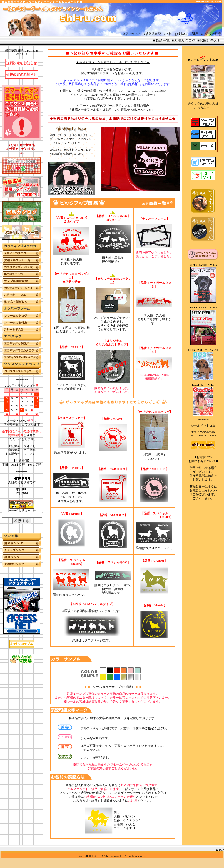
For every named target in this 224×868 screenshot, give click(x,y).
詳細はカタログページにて (154, 548)
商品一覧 (163, 40)
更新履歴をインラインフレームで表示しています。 (71, 145)
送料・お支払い (176, 34)
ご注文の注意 (212, 34)
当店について (131, 34)
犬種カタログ (185, 40)
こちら (199, 108)
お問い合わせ (210, 40)
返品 (195, 34)
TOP (221, 850)
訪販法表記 (153, 34)
